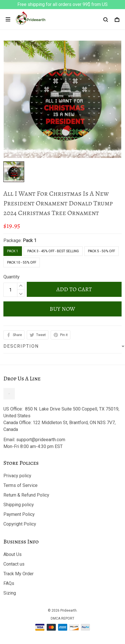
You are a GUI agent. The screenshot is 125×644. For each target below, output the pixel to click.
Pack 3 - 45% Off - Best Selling (53, 251)
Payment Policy (19, 514)
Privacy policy (17, 476)
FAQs (9, 583)
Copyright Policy (20, 524)
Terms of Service (21, 485)
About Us (13, 554)
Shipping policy (19, 505)
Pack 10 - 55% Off (22, 262)
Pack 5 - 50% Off (102, 251)
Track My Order (19, 574)
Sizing (10, 593)
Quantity (12, 277)
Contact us (14, 564)
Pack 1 (30, 240)
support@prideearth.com (41, 440)
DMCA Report (62, 618)
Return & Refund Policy (26, 495)
